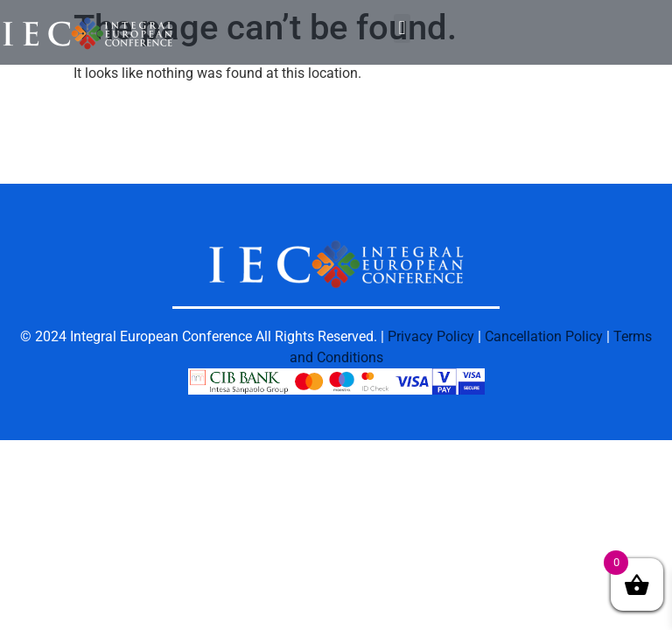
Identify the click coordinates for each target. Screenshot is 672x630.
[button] (402, 28)
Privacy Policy (431, 336)
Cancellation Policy (544, 336)
